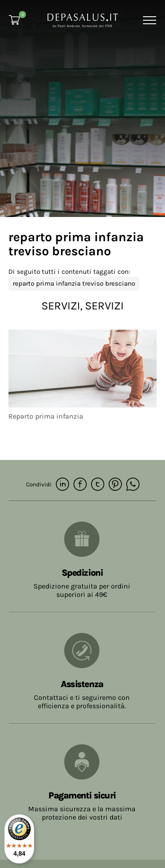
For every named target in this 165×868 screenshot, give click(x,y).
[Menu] (148, 20)
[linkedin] (62, 485)
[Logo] (83, 20)
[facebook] (80, 485)
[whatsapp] (133, 485)
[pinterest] (115, 485)
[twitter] (98, 485)
